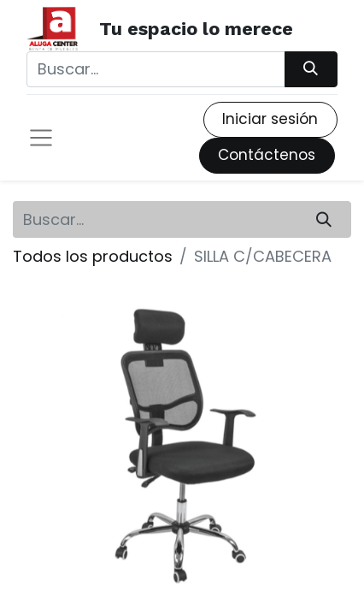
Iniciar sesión (270, 119)
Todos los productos (93, 256)
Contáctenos (267, 155)
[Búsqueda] (311, 69)
